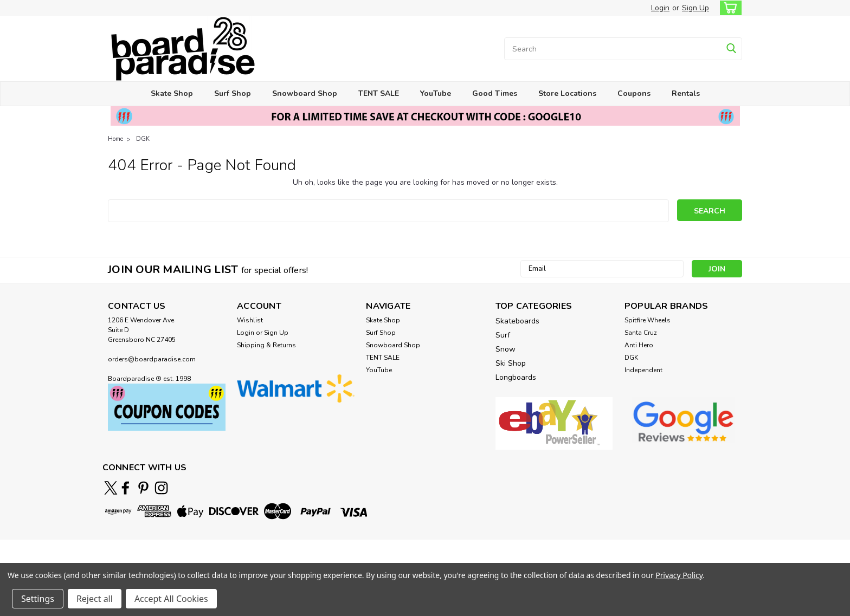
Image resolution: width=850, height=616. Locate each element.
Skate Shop (172, 93)
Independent (643, 370)
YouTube (436, 93)
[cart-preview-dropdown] (728, 8)
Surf (503, 335)
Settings (38, 599)
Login (660, 8)
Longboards (516, 377)
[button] (167, 407)
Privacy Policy (679, 575)
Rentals (686, 93)
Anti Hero (639, 345)
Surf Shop (233, 93)
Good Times (495, 93)
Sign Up (696, 8)
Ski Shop (511, 363)
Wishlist (250, 320)
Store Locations (567, 93)
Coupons (634, 93)
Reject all (95, 599)
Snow (506, 349)
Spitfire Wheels (648, 320)
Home (115, 139)
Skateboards (517, 321)
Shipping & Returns (266, 345)
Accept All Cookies (171, 599)
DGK (143, 139)
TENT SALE (379, 93)
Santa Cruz (641, 333)
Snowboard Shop (305, 93)
